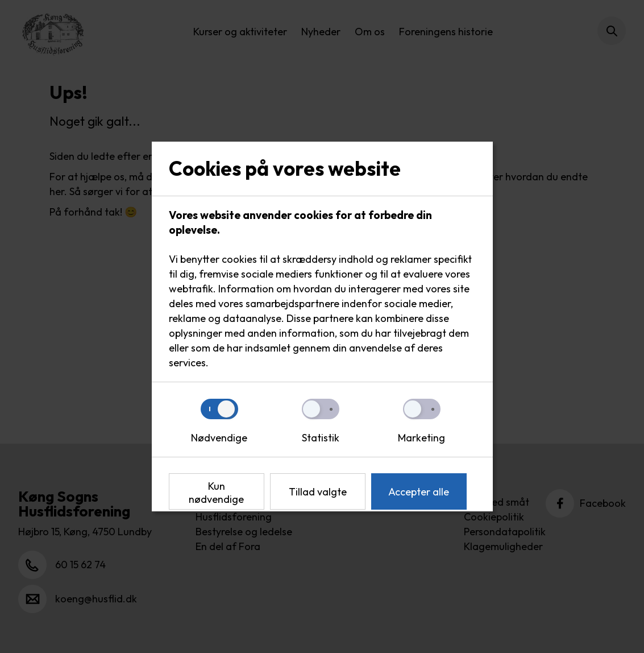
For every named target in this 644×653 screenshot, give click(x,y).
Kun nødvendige (216, 493)
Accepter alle (419, 492)
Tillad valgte (318, 492)
